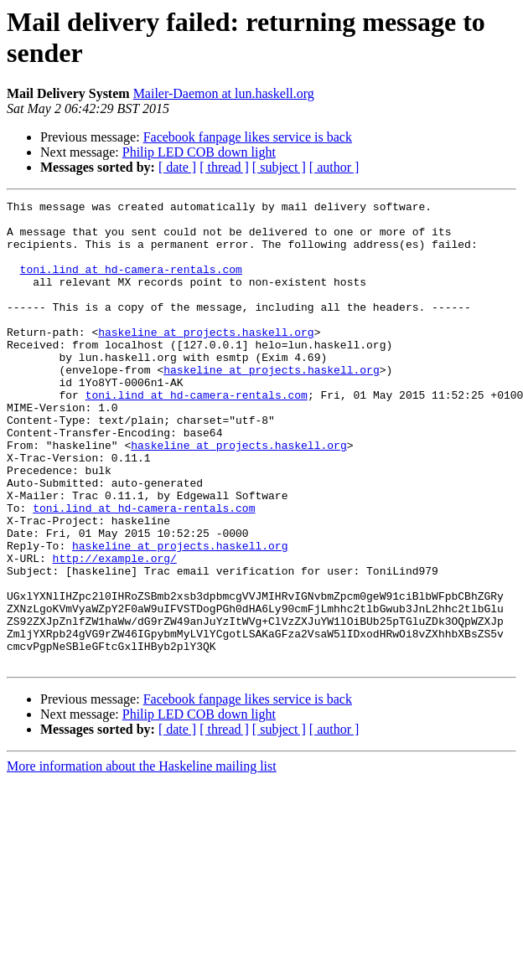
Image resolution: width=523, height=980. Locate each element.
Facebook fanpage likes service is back (248, 137)
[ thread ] (224, 167)
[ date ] (177, 167)
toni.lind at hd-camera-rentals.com (131, 284)
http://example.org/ (115, 631)
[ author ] (334, 167)
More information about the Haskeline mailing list (142, 859)
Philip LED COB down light (199, 152)
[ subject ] (279, 167)
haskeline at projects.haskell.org (206, 359)
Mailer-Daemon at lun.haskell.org (224, 93)
